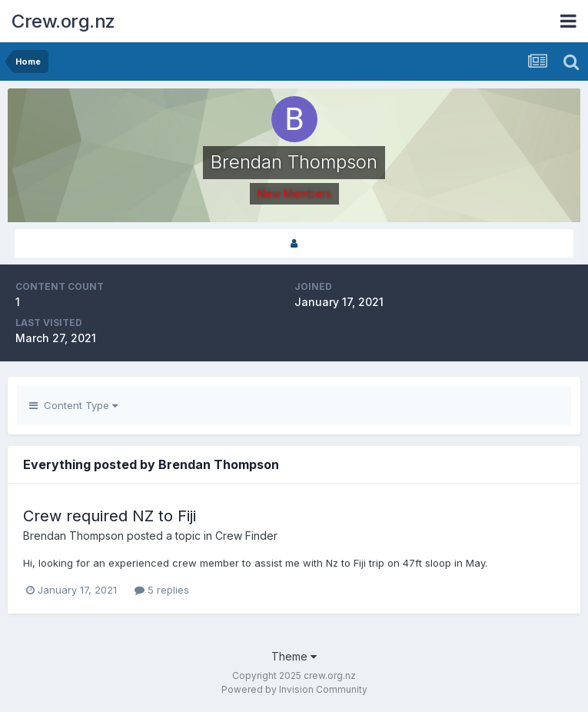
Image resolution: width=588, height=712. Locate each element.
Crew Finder (246, 536)
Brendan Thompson (73, 536)
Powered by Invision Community (294, 689)
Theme (294, 656)
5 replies (162, 590)
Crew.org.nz (63, 21)
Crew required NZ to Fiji (110, 516)
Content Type (73, 405)
